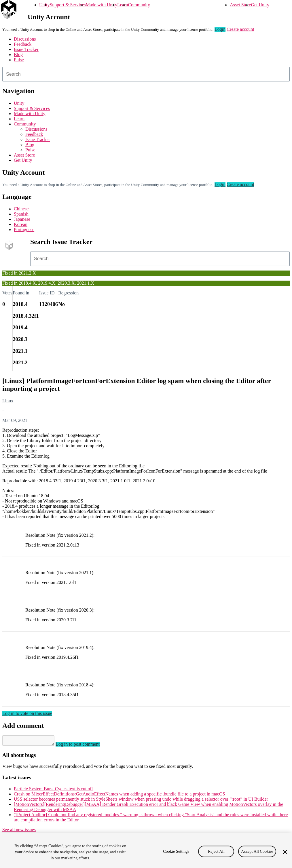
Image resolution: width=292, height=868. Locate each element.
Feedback (23, 44)
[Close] (285, 852)
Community (139, 5)
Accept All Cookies (257, 851)
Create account (240, 29)
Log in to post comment (83, 746)
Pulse (19, 60)
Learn (123, 5)
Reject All (216, 851)
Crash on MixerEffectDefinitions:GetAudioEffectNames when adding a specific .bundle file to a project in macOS (119, 796)
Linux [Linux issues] (8, 401)
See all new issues (19, 831)
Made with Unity (102, 5)
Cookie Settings (176, 851)
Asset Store (240, 5)
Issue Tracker (26, 49)
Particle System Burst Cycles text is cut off (53, 790)
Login (220, 29)
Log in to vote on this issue (27, 713)
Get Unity (260, 5)
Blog (18, 55)
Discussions (25, 39)
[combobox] (146, 74)
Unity (44, 5)
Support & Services (68, 5)
